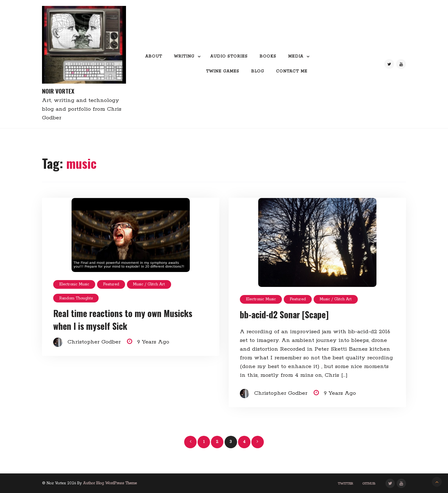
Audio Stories (229, 56)
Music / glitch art (149, 284)
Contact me (292, 71)
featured (111, 284)
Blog (258, 71)
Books (268, 56)
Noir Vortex (58, 91)
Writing (184, 56)
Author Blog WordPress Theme (110, 483)
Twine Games (223, 71)
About (154, 56)
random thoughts (76, 298)
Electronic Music (74, 284)
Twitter (345, 484)
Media (296, 56)
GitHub (369, 484)
